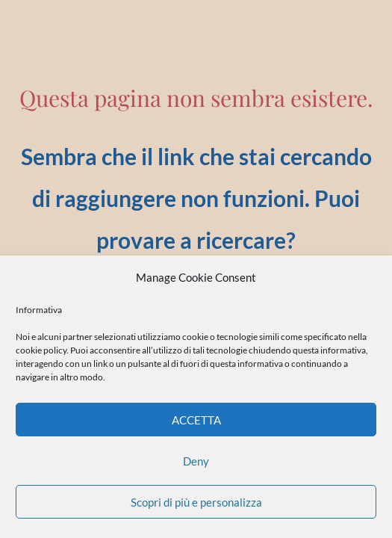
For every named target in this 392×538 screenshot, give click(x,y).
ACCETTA (196, 420)
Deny (196, 461)
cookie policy (41, 350)
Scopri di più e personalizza (196, 502)
